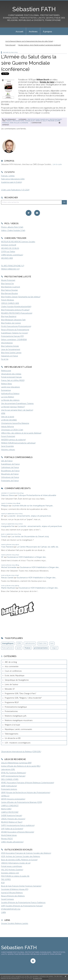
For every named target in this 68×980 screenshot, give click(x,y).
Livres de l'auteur (11, 684)
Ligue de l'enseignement (11, 349)
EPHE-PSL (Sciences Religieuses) (14, 773)
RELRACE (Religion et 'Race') (12, 822)
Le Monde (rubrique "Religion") (13, 407)
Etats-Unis (43, 643)
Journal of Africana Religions (12, 893)
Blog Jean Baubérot (9, 316)
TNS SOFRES (6, 879)
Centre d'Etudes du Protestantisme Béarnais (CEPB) (22, 802)
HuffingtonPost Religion (10, 394)
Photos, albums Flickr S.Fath (12, 227)
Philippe (5, 506)
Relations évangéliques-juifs (16, 716)
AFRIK (3, 413)
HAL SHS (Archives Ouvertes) (12, 870)
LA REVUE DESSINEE (9, 420)
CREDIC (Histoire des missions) (13, 819)
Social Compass (8, 899)
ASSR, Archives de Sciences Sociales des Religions (21, 856)
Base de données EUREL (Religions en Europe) (19, 860)
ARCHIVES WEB (7, 258)
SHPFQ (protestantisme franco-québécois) (18, 825)
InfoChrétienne (7, 343)
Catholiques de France (10, 467)
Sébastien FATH (34, 9)
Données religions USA (10, 873)
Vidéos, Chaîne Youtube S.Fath (13, 230)
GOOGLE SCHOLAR (9, 245)
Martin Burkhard (8, 588)
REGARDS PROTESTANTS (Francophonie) (17, 313)
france (9, 121)
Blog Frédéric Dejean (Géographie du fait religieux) (21, 297)
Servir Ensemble (7, 446)
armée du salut (41, 121)
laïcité (19, 648)
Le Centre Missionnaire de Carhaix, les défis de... (38, 547)
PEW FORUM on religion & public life (15, 876)
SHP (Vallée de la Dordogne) (12, 829)
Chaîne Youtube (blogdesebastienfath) (16, 306)
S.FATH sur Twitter (8, 251)
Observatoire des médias (11, 374)
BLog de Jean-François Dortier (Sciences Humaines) (21, 886)
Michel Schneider (9, 567)
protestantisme (18, 121)
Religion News (7, 384)
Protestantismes (56, 119)
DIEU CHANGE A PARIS (10, 779)
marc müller (15, 123)
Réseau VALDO (7, 839)
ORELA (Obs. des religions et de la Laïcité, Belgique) (21, 433)
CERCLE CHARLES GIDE (10, 303)
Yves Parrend (7, 547)
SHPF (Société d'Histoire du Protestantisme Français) (22, 906)
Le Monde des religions (10, 400)
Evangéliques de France (10, 464)
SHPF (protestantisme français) (13, 776)
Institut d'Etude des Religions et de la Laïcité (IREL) (21, 766)
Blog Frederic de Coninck (11, 323)
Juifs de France (7, 461)
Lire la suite (57, 164)
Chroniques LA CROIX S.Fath (12, 430)
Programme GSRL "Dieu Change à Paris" (20, 693)
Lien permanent (9, 119)
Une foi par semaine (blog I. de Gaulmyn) (17, 410)
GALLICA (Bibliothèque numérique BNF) (16, 763)
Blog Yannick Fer (8, 284)
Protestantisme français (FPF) (12, 336)
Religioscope (6, 371)
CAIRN (3, 912)
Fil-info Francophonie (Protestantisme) (16, 326)
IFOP (3, 883)
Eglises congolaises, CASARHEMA (14, 339)
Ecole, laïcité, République (15, 675)
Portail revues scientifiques (12, 866)
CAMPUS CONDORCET (10, 806)
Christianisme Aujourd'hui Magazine (15, 423)
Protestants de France (10, 481)
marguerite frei (8, 526)
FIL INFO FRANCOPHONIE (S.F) (13, 266)
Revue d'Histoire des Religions (13, 896)
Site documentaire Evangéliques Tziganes (17, 403)
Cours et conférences (13, 671)
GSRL (19, 643)
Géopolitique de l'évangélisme (17, 680)
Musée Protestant (8, 280)
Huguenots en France (10, 356)
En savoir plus (37, 978)
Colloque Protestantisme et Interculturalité (37, 495)
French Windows (8, 300)
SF (2, 516)
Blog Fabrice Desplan (9, 290)
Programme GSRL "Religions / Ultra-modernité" (23, 698)
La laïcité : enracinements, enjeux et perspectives (29, 516)
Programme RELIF (12, 702)
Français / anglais (8, 176)
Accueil (19, 32)
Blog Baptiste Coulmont (11, 287)
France (28, 648)
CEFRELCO (5, 796)
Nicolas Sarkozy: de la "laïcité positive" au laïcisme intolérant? (40, 45)
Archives (33, 32)
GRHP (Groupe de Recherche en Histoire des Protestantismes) (26, 792)
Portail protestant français (11, 377)
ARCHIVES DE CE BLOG (10, 248)
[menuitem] (19, 31)
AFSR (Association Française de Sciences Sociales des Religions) (26, 853)
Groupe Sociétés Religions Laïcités (15, 923)
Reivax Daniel (7, 578)
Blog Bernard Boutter (10, 293)
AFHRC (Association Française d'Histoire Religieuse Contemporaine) (28, 783)
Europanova (6, 390)
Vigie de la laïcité (8, 417)
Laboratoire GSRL (8, 769)
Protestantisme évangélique (38, 119)
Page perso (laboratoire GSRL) (13, 179)
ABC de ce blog (11, 662)
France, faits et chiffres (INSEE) (13, 380)
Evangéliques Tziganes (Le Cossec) (15, 333)
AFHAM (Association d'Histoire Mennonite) (18, 832)
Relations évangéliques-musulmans (19, 720)
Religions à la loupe (12, 725)
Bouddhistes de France (10, 471)
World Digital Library (9, 835)
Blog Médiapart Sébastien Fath (13, 320)
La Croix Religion (8, 397)
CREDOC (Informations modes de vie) (16, 863)
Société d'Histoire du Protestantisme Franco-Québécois (23, 902)
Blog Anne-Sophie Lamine (11, 353)
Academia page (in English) (11, 182)
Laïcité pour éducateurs (11, 387)
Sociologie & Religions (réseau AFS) (15, 889)
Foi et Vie (5, 359)
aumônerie (24, 123)
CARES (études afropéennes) (12, 842)
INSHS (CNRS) (6, 809)
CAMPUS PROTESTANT (10, 812)
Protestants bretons (9, 789)
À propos (47, 32)
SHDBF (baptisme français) (12, 815)
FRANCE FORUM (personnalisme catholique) (18, 443)
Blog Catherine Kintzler (10, 346)
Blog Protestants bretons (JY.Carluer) (15, 310)
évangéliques (30, 121)
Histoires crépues (8, 449)
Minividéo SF (10, 689)
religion (54, 648)
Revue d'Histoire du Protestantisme (15, 330)
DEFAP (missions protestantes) (13, 799)
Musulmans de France (10, 474)
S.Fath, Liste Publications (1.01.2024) (15, 190)
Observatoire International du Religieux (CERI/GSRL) (21, 752)
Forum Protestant (8, 436)
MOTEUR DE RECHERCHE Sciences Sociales (18, 242)
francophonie (8, 648)
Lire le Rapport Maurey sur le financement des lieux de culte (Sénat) (29, 41)
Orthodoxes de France (10, 477)
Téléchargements (12, 734)
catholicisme (30, 643)
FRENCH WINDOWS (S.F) (10, 269)
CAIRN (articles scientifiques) (12, 255)
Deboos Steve (8, 495)
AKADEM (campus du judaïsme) (13, 440)
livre (52, 643)
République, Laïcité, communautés (18, 729)
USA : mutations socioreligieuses (18, 743)
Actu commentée (12, 666)
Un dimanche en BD (13, 738)
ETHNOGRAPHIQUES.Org (11, 909)
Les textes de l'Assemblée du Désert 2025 (30, 537)
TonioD (4, 537)
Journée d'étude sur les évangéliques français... (33, 506)
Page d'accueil (10, 45)
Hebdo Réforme (8, 427)
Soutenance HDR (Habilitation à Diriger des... (27, 557)
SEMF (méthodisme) (9, 786)
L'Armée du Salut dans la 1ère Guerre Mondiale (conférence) (29, 63)
